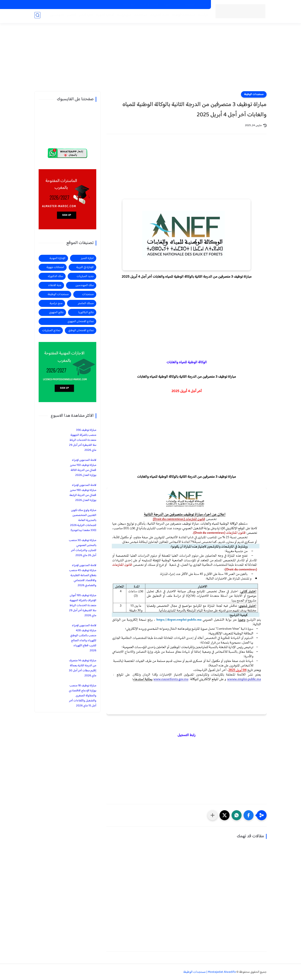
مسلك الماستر (86, 303)
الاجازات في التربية (149, 5)
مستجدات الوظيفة (182, 16)
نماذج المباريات (51, 330)
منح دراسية (129, 5)
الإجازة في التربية (85, 267)
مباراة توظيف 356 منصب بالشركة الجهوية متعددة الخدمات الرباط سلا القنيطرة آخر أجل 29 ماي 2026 (83, 440)
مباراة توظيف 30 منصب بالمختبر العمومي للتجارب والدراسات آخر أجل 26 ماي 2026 (83, 548)
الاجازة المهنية (104, 16)
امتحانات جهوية (55, 267)
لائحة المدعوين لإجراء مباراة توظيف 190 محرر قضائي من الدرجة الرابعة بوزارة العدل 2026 (83, 493)
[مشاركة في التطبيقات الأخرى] (213, 815)
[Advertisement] (150, 60)
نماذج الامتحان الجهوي (81, 321)
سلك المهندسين (85, 285)
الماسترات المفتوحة (196, 5)
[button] (249, 815)
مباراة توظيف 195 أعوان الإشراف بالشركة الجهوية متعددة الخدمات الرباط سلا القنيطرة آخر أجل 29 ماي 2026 (83, 605)
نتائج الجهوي (56, 312)
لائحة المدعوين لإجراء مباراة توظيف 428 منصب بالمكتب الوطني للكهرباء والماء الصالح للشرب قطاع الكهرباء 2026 (83, 638)
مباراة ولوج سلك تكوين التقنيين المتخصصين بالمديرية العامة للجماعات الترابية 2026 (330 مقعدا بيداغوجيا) (83, 520)
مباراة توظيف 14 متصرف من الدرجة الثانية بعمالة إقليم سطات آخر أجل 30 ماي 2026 (83, 668)
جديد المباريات (158, 16)
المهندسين (56, 16)
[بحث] (37, 16)
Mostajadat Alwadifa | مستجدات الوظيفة (210, 972)
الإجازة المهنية (57, 258)
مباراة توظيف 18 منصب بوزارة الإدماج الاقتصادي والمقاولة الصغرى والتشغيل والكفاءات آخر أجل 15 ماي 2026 (83, 696)
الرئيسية (202, 16)
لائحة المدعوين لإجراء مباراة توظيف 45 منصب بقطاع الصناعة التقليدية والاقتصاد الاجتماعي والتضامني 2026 (83, 575)
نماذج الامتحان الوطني (81, 330)
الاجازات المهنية (172, 5)
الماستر (70, 16)
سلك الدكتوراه (55, 276)
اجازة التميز (85, 16)
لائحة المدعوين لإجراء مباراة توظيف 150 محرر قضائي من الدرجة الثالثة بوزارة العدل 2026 (83, 468)
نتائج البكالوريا (86, 312)
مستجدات (139, 16)
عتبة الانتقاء (55, 285)
